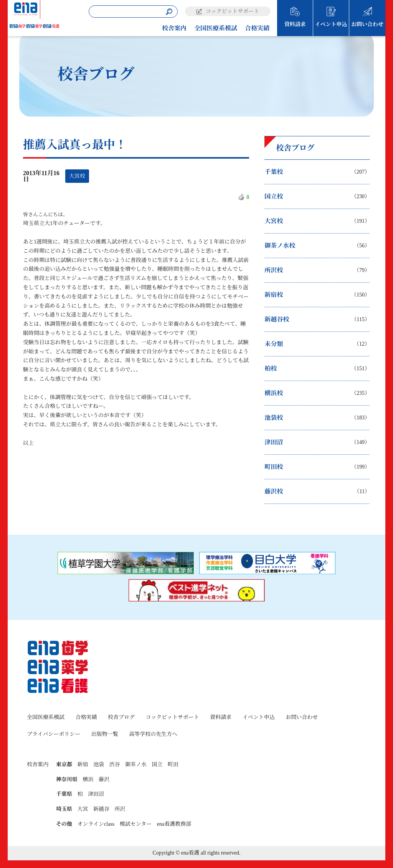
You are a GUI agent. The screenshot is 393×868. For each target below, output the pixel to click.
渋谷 (115, 764)
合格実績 (257, 28)
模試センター (136, 824)
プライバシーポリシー (54, 734)
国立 (157, 764)
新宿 (83, 764)
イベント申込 (331, 24)
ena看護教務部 (174, 824)
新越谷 (101, 809)
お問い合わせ (367, 24)
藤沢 (104, 779)
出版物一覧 (105, 734)
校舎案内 (174, 28)
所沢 (120, 809)
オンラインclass (96, 824)
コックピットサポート (232, 11)
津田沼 (96, 794)
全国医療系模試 (216, 28)
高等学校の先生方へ (153, 734)
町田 (173, 764)
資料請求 (295, 24)
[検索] (169, 12)
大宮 (83, 809)
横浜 (88, 779)
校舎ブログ (121, 717)
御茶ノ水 (136, 764)
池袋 (99, 764)
